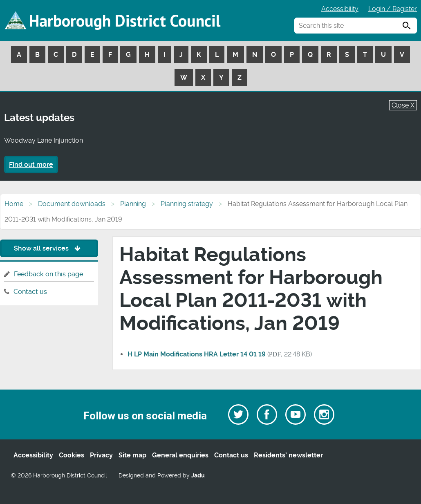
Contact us (30, 292)
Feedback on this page (48, 274)
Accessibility (340, 9)
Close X (403, 105)
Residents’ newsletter (288, 455)
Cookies (72, 455)
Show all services (49, 248)
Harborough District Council (125, 20)
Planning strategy (187, 204)
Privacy (101, 455)
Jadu (198, 476)
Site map (132, 455)
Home (14, 204)
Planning (133, 204)
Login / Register (393, 9)
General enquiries (180, 455)
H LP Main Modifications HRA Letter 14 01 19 (197, 354)
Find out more (31, 165)
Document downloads (72, 204)
